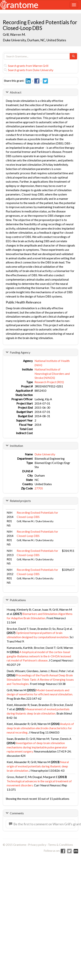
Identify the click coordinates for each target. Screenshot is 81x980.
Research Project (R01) (49, 382)
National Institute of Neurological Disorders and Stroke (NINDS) (52, 374)
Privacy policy (37, 845)
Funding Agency (20, 352)
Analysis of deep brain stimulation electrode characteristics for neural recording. (40, 728)
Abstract (16, 92)
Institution (16, 446)
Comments (17, 813)
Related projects (20, 501)
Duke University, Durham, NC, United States (34, 40)
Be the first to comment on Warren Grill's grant (42, 824)
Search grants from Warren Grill (26, 66)
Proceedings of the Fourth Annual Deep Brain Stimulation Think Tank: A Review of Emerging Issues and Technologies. (40, 679)
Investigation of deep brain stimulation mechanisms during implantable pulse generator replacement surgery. (37, 747)
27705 (39, 488)
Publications (18, 600)
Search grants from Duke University (29, 70)
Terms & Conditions (60, 845)
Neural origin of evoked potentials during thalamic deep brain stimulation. (38, 766)
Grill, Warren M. (14, 34)
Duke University (45, 454)
